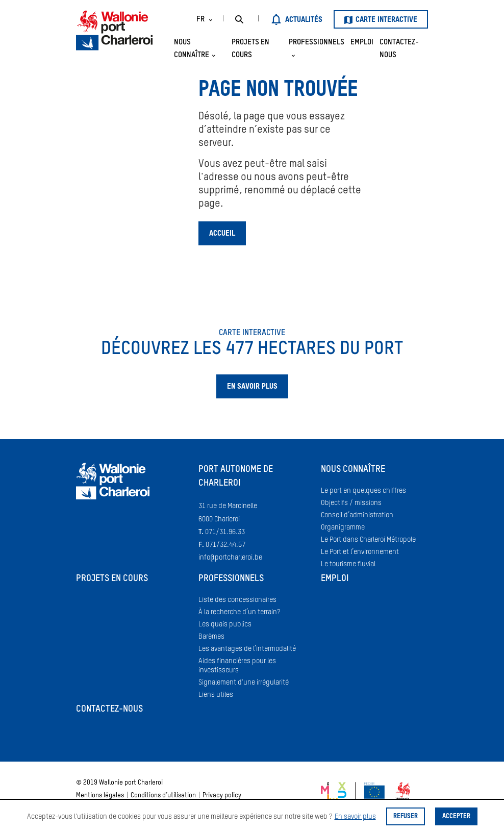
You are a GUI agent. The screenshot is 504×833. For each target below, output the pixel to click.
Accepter (456, 816)
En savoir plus (355, 817)
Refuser (406, 816)
